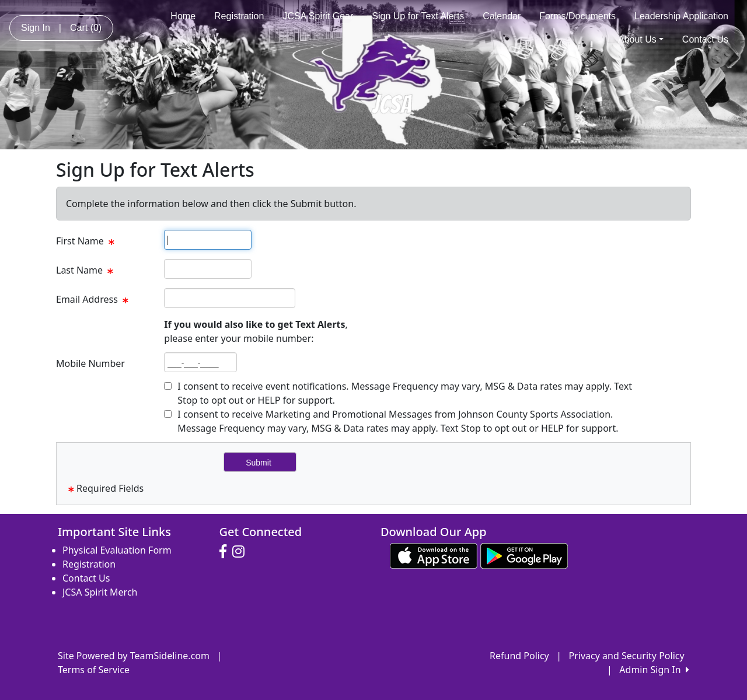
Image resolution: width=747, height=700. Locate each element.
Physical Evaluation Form (117, 550)
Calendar (502, 16)
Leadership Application (681, 16)
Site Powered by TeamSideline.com (134, 656)
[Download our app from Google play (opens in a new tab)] (524, 555)
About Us (641, 39)
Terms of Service (94, 670)
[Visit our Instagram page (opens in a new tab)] (241, 552)
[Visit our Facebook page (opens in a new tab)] (226, 552)
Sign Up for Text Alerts (418, 16)
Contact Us (705, 39)
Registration (239, 16)
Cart (86, 28)
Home (183, 16)
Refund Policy (519, 656)
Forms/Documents (577, 16)
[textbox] (208, 240)
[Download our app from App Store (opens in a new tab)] (434, 555)
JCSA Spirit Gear (318, 16)
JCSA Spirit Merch (100, 592)
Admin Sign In (654, 670)
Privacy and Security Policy (627, 656)
